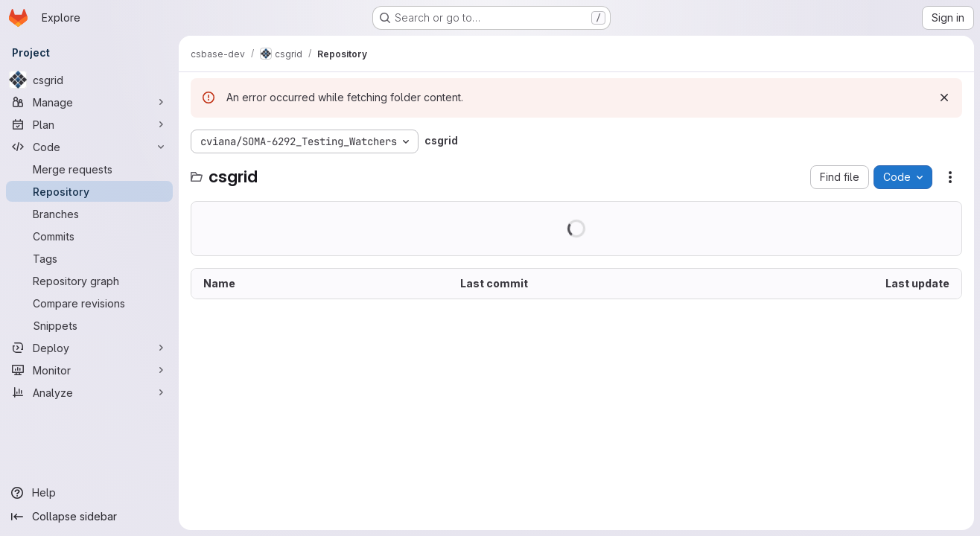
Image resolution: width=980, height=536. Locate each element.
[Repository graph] (89, 281)
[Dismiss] (944, 98)
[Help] (89, 493)
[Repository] (89, 191)
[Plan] (89, 124)
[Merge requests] (89, 169)
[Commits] (89, 236)
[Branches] (89, 214)
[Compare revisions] (89, 303)
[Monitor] (89, 370)
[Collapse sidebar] (89, 517)
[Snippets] (89, 325)
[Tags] (89, 258)
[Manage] (89, 102)
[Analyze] (89, 392)
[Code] (89, 147)
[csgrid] (89, 80)
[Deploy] (89, 348)
